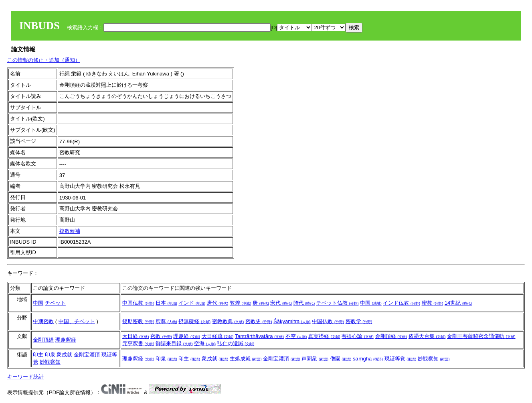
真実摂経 (324, 336)
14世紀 (458, 303)
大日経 (136, 336)
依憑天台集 (427, 336)
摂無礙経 (194, 321)
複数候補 (70, 231)
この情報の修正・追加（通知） (44, 60)
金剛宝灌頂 (87, 355)
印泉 (50, 355)
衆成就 (64, 355)
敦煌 (241, 303)
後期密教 (138, 321)
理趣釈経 (66, 340)
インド (192, 303)
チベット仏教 (338, 303)
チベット (55, 303)
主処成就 (246, 359)
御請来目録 (174, 343)
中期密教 (43, 321)
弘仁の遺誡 (236, 343)
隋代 (304, 303)
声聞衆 (315, 359)
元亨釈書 (138, 343)
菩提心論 (358, 336)
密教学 (359, 321)
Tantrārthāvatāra (259, 336)
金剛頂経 (43, 340)
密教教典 (228, 321)
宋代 (281, 303)
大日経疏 (218, 336)
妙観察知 (50, 362)
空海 (205, 343)
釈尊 (166, 321)
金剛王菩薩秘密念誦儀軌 (481, 336)
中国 (38, 303)
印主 (38, 355)
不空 (296, 336)
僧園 (341, 359)
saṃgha (368, 359)
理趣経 (187, 336)
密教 (433, 303)
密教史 (259, 321)
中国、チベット (77, 321)
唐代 (218, 303)
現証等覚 (401, 359)
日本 (166, 303)
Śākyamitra (292, 321)
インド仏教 (402, 303)
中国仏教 (138, 303)
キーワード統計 (25, 377)
